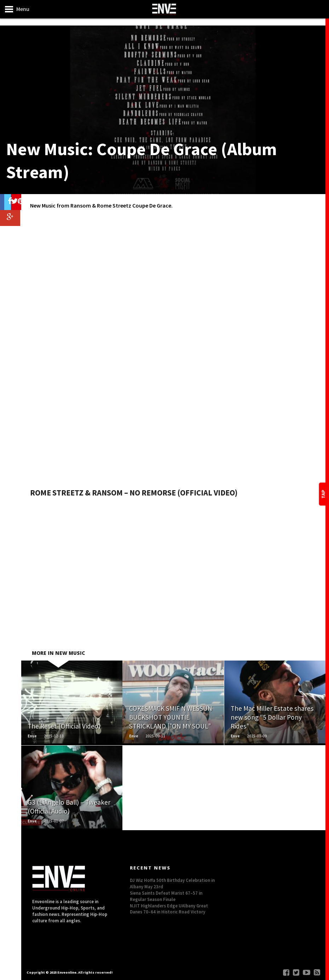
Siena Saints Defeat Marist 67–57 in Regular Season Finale (166, 896)
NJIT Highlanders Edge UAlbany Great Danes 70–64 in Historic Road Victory (169, 909)
